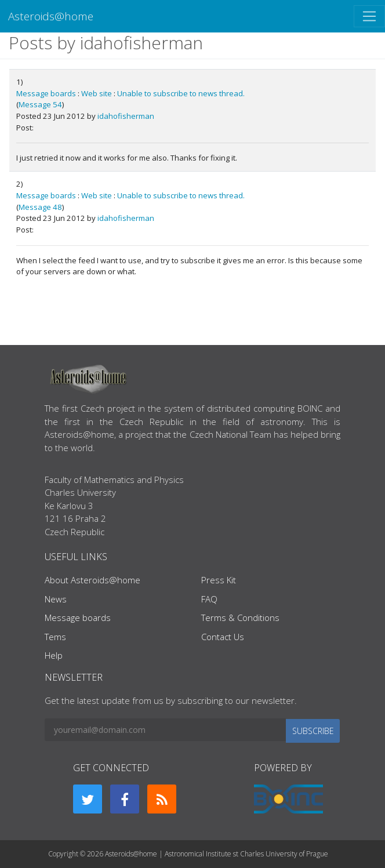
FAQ (209, 599)
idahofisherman (126, 116)
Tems (55, 637)
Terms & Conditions (240, 618)
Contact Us (223, 637)
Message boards (46, 93)
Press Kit (219, 580)
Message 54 (40, 104)
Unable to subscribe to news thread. (181, 93)
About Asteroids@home (92, 580)
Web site (97, 93)
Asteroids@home (51, 16)
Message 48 (40, 207)
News (56, 599)
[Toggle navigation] (369, 16)
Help (54, 655)
